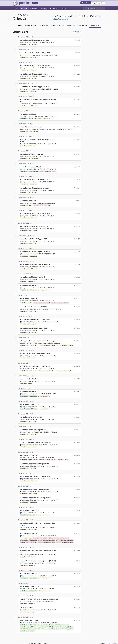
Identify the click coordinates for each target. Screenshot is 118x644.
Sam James (25, 42)
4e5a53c (77, 126)
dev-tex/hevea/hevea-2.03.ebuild (42, 453)
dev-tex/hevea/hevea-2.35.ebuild (48, 170)
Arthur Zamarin (26, 55)
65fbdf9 (77, 303)
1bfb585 (77, 591)
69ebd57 (77, 236)
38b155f (77, 138)
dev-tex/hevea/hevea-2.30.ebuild (60, 299)
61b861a (77, 436)
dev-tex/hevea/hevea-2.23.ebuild (29, 534)
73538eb (77, 178)
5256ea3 (77, 165)
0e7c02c (77, 526)
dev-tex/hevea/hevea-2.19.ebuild (60, 530)
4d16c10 (77, 516)
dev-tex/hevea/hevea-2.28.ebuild (60, 453)
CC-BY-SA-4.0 (67, 638)
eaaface (77, 599)
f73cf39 (77, 186)
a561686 (77, 470)
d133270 (77, 113)
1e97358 (77, 482)
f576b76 (77, 374)
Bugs (71, 25)
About (64, 8)
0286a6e (77, 399)
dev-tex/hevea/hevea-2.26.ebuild (65, 534)
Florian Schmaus (27, 103)
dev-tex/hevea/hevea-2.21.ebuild (47, 532)
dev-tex (23, 15)
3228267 (77, 491)
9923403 (77, 578)
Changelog (95, 25)
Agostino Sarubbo (27, 317)
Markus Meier (26, 426)
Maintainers (34, 8)
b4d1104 (77, 424)
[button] (86, 3)
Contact (102, 635)
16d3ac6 (77, 503)
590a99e (77, 294)
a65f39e (77, 324)
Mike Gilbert (25, 593)
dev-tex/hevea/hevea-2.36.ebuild (29, 44)
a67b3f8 (77, 53)
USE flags (44, 8)
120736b (77, 261)
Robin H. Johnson (27, 438)
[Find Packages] (96, 8)
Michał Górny (26, 351)
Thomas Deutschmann (29, 305)
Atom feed (77, 32)
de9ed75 (77, 65)
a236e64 (77, 386)
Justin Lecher (25, 601)
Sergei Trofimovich (27, 338)
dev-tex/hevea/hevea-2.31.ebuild (42, 203)
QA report (43, 25)
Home (16, 8)
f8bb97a (77, 211)
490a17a (77, 98)
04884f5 (77, 449)
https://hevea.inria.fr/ (61, 19)
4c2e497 (77, 153)
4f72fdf (77, 336)
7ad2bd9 (77, 86)
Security (83, 25)
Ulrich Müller (26, 142)
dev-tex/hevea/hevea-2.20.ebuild (29, 532)
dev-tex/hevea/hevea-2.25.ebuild (47, 534)
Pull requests (58, 25)
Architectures (55, 8)
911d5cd (77, 457)
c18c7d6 (77, 224)
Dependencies (30, 25)
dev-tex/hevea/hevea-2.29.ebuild (42, 299)
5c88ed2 (77, 566)
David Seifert (45, 128)
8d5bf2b (77, 349)
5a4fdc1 (77, 199)
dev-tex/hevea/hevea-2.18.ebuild (42, 530)
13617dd (77, 40)
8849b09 (77, 543)
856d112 (77, 73)
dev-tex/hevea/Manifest (44, 117)
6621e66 (77, 411)
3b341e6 (77, 282)
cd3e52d (77, 315)
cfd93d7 (77, 553)
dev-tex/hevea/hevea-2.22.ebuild (65, 532)
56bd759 (77, 611)
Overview (18, 25)
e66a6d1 (77, 274)
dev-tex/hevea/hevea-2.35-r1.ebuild (29, 130)
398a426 (77, 361)
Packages (24, 8)
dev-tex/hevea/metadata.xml (27, 144)
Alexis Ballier (25, 388)
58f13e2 (77, 249)
